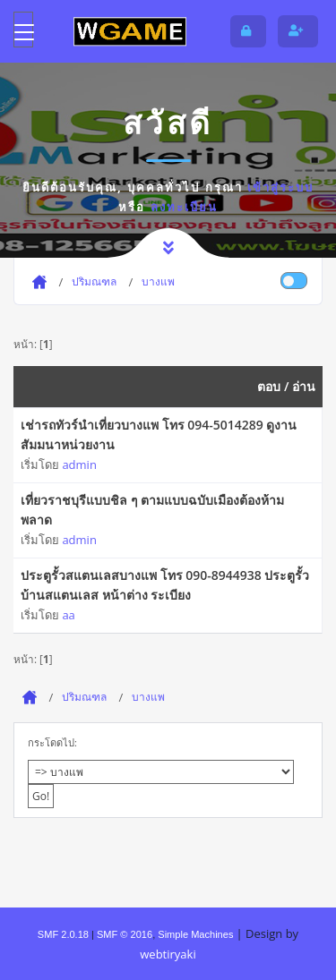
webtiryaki (168, 954)
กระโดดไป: (52, 742)
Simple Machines (195, 934)
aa (68, 615)
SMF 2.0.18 (63, 934)
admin (79, 464)
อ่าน (304, 386)
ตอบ (269, 386)
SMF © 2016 (125, 934)
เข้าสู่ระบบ (280, 187)
